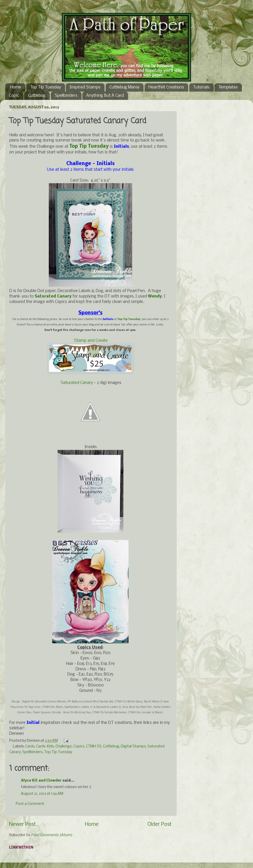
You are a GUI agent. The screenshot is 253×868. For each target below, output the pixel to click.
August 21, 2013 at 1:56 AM (42, 794)
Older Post (160, 824)
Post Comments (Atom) (52, 835)
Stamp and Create (91, 341)
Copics (79, 747)
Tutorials (201, 87)
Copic (14, 96)
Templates (228, 87)
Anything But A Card (105, 96)
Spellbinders (66, 96)
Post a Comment (30, 804)
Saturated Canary (77, 383)
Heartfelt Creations (166, 87)
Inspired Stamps (85, 87)
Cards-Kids (45, 747)
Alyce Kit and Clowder (41, 781)
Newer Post (22, 824)
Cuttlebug (37, 96)
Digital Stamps (133, 747)
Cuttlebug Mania (124, 87)
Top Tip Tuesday (46, 87)
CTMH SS (94, 747)
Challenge (64, 747)
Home (16, 87)
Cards (30, 747)
